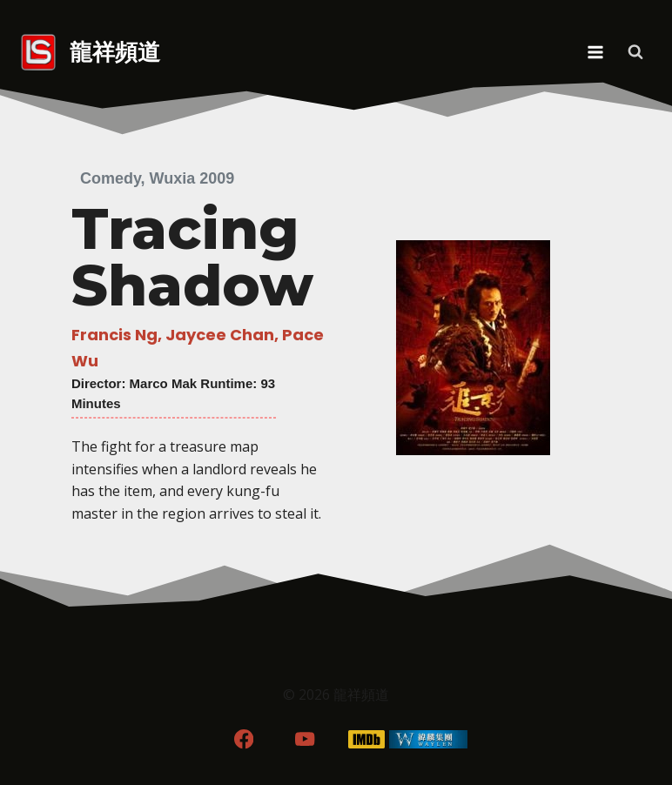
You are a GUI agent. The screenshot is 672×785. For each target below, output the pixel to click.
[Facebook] (243, 739)
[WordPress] (429, 739)
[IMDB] (367, 739)
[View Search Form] (635, 52)
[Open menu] (595, 52)
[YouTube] (305, 739)
